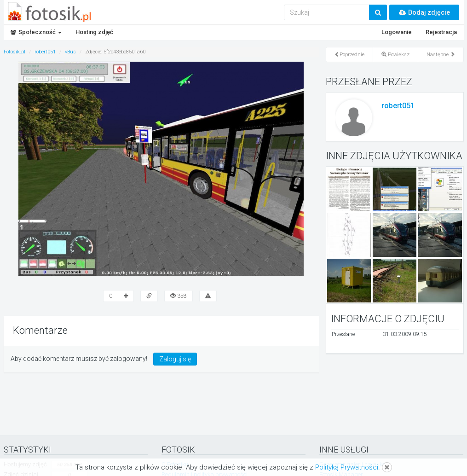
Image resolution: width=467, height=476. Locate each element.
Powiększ (395, 55)
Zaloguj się (175, 359)
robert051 (398, 106)
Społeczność (36, 32)
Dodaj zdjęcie (424, 12)
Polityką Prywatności (347, 467)
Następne (441, 55)
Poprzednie (349, 55)
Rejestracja (441, 32)
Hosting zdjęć (94, 32)
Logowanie (397, 32)
